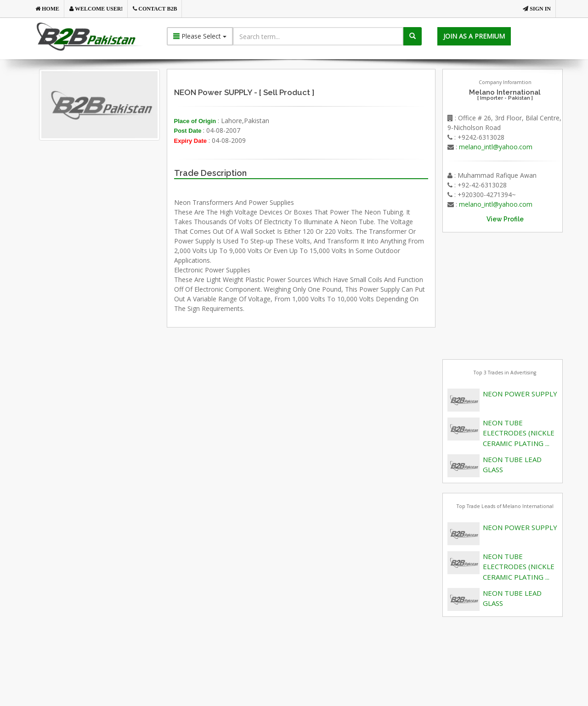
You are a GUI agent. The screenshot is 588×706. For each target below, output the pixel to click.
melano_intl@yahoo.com (496, 147)
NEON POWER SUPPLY (520, 394)
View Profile (505, 219)
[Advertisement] (114, 245)
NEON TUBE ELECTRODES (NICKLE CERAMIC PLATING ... (519, 433)
